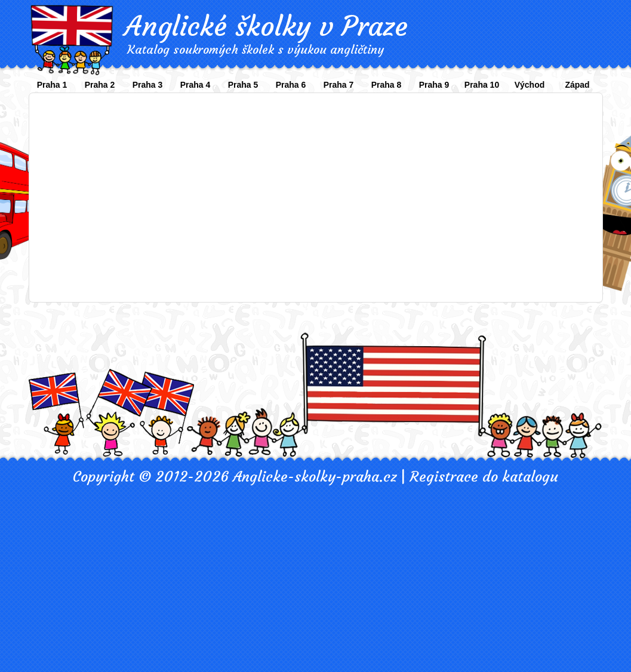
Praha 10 (482, 85)
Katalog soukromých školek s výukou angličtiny (256, 49)
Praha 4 (196, 85)
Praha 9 (434, 85)
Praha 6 (291, 85)
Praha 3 (148, 85)
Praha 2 (100, 85)
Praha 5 (243, 85)
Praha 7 (339, 85)
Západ (577, 85)
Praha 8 (387, 85)
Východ (530, 85)
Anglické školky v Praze (266, 26)
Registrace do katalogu (484, 477)
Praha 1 (52, 85)
